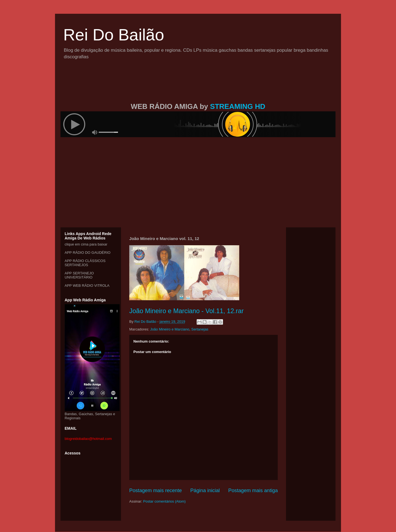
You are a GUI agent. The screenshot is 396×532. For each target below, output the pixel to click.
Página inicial (205, 490)
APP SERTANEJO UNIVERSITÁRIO (79, 275)
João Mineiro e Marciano (170, 329)
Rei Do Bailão (114, 35)
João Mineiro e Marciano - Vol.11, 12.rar (186, 311)
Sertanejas (200, 329)
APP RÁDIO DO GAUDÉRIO (88, 253)
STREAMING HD (238, 106)
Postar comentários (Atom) (165, 501)
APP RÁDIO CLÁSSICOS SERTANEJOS (85, 263)
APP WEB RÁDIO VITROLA (87, 286)
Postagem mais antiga (253, 490)
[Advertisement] (198, 87)
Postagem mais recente (156, 490)
